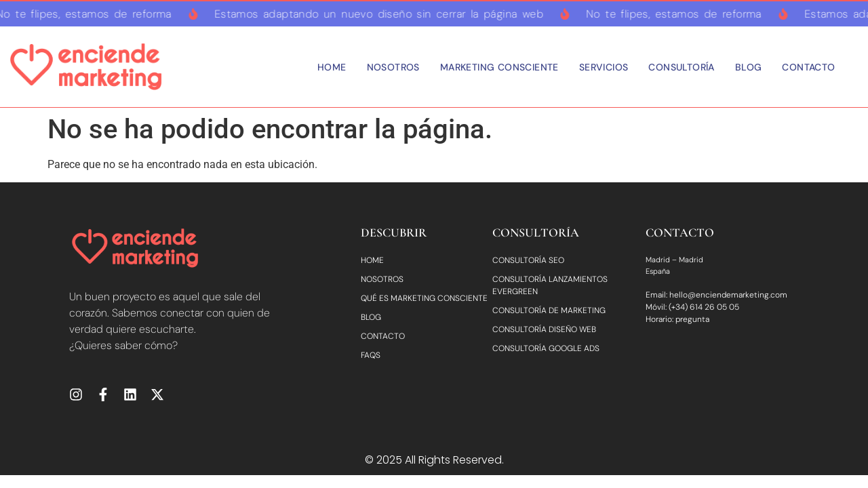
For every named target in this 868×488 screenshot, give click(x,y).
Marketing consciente (499, 67)
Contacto (808, 67)
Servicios (604, 67)
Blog (749, 67)
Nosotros (393, 67)
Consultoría (681, 67)
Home (332, 67)
